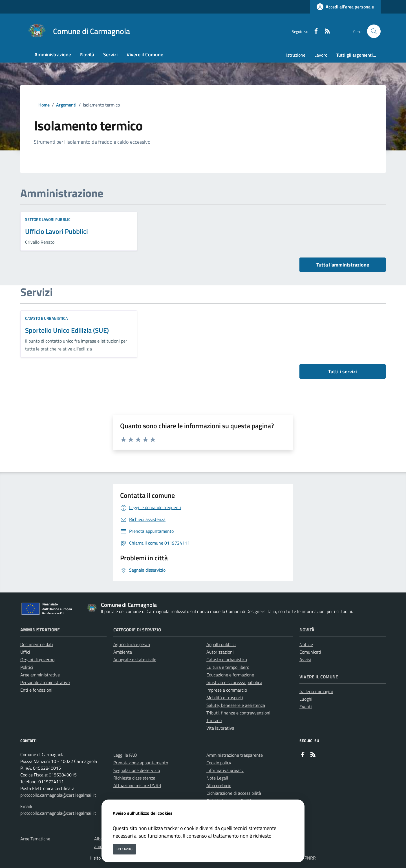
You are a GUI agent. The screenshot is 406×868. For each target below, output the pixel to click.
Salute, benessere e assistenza (236, 705)
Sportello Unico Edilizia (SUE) (67, 330)
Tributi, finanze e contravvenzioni (238, 713)
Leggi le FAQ (125, 755)
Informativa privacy (225, 770)
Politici (27, 667)
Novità (307, 630)
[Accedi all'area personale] (345, 7)
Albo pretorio (219, 785)
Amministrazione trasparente (235, 755)
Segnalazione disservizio (137, 770)
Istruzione (296, 55)
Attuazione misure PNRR (137, 785)
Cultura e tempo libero (228, 667)
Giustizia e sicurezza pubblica (234, 682)
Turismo (214, 720)
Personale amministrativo (45, 682)
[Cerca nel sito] (374, 31)
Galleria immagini (316, 691)
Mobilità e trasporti (225, 698)
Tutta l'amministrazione (343, 265)
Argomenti (66, 105)
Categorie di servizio (137, 630)
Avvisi (305, 660)
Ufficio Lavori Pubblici (57, 231)
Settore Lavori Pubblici (48, 219)
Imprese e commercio (227, 690)
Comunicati (310, 652)
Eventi (306, 707)
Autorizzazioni (220, 652)
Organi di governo (37, 660)
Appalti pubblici (221, 644)
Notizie (306, 644)
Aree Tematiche (35, 839)
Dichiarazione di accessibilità (234, 793)
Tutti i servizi (343, 371)
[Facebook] (314, 31)
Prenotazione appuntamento (141, 763)
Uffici (25, 652)
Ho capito (124, 849)
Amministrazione (40, 630)
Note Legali (217, 778)
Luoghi (306, 699)
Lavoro (321, 55)
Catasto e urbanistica (46, 318)
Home (44, 105)
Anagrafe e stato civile (135, 660)
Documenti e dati (37, 644)
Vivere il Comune (319, 677)
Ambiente (123, 652)
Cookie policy (219, 763)
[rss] (325, 31)
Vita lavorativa (220, 728)
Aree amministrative (40, 675)
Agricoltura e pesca (132, 644)
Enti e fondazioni (36, 690)
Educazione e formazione (230, 675)
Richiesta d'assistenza (134, 778)
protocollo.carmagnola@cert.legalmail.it (58, 795)
